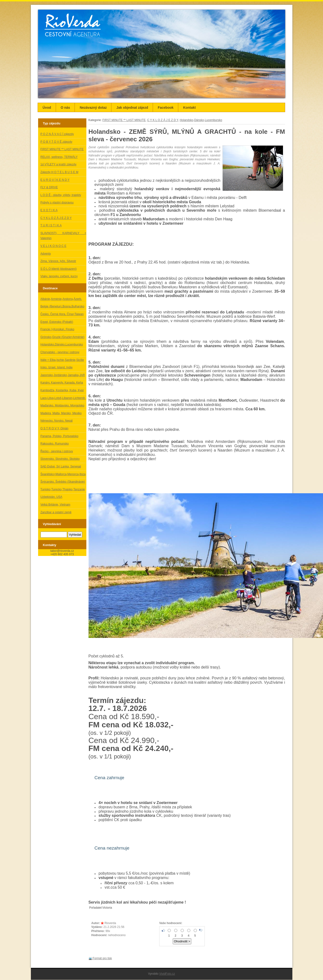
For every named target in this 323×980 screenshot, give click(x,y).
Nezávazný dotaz (93, 108)
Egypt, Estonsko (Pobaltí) (57, 322)
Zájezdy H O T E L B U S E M (59, 172)
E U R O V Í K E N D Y (55, 180)
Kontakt (189, 108)
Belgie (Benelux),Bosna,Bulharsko (62, 306)
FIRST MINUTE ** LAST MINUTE (62, 149)
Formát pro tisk (100, 958)
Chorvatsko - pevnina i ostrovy (60, 352)
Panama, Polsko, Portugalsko (59, 436)
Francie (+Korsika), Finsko (57, 329)
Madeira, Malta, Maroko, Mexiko (61, 413)
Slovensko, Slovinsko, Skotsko (60, 459)
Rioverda (110, 923)
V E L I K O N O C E (54, 246)
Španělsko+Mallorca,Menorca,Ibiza (63, 474)
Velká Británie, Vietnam (55, 505)
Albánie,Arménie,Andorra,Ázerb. (61, 299)
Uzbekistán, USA (52, 497)
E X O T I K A (49, 210)
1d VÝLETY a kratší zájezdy (58, 164)
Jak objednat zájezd (132, 108)
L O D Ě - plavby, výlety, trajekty (61, 195)
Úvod (47, 108)
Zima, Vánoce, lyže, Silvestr (58, 261)
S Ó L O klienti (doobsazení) (59, 269)
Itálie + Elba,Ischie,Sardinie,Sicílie (62, 360)
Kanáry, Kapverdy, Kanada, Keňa (62, 383)
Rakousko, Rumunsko (55, 444)
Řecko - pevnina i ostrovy (57, 451)
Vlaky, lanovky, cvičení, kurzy (59, 276)
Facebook (166, 108)
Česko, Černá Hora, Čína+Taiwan (62, 314)
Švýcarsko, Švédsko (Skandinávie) (63, 482)
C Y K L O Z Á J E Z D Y (56, 218)
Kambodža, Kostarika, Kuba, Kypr (62, 390)
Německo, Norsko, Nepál (57, 421)
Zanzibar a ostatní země (56, 512)
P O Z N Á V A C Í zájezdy (57, 134)
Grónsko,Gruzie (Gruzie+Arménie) (62, 337)
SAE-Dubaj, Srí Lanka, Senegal (61, 466)
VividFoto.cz (167, 974)
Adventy (46, 254)
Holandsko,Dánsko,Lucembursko (62, 345)
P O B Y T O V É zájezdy (56, 142)
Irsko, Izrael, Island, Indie (57, 367)
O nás (65, 108)
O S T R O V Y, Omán (55, 428)
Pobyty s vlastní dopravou (57, 203)
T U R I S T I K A (51, 225)
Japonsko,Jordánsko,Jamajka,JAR (63, 375)
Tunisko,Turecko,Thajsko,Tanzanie (63, 489)
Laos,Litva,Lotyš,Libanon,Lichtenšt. (63, 398)
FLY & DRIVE (49, 187)
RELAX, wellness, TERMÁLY (59, 157)
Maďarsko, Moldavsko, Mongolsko (62, 406)
